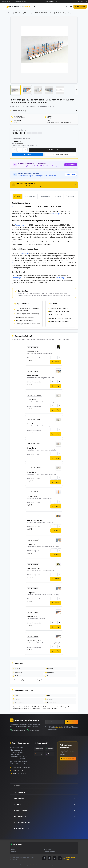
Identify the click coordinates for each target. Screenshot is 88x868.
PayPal (29, 155)
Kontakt (13, 849)
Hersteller (59, 196)
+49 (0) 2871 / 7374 (82, 2)
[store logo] (21, 7)
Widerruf (14, 852)
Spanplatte (31, 544)
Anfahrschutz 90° (33, 352)
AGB (12, 847)
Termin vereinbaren (67, 759)
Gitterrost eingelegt (34, 641)
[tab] (44, 185)
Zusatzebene (31, 400)
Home (10, 13)
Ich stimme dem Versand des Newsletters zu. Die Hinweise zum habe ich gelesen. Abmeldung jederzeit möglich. (63, 728)
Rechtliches (71, 196)
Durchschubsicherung (35, 520)
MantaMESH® (32, 617)
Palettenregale (24, 253)
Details (18, 196)
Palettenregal (17, 207)
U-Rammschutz (32, 376)
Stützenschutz (32, 496)
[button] (16, 90)
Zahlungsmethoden (50, 852)
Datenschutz (59, 728)
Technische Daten (31, 196)
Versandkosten (46, 196)
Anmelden (72, 722)
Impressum (47, 847)
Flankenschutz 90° (33, 569)
